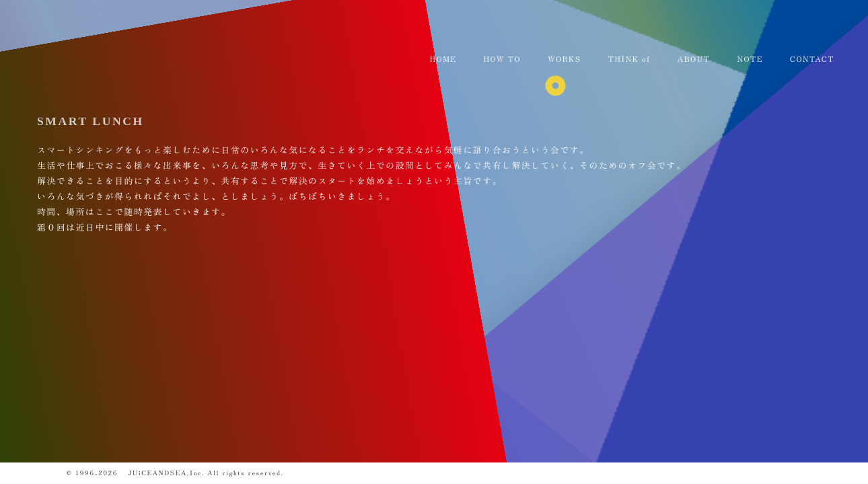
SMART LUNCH (91, 121)
